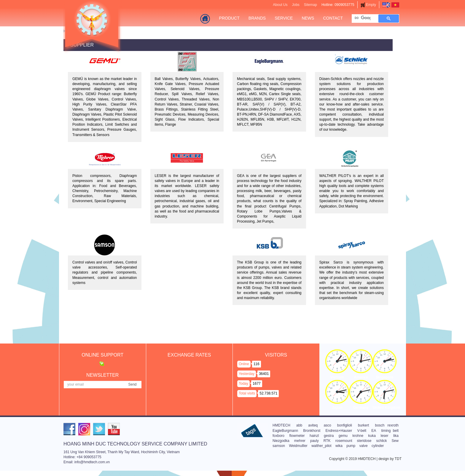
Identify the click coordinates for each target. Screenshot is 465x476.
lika (396, 436)
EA (374, 431)
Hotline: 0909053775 (338, 5)
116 (257, 364)
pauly (314, 441)
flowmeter (297, 436)
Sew (395, 441)
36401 (264, 374)
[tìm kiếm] (363, 18)
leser (384, 436)
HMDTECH (281, 425)
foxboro (278, 436)
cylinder (378, 446)
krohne (358, 436)
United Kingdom (387, 408)
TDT (398, 459)
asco (327, 425)
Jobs (296, 5)
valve (364, 446)
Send (132, 384)
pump (351, 446)
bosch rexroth (387, 425)
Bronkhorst (312, 431)
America (361, 377)
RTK (327, 441)
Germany (361, 408)
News (308, 18)
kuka (372, 436)
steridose (364, 441)
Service (284, 18)
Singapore (385, 377)
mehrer (300, 441)
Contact (333, 18)
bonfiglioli (345, 425)
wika (339, 446)
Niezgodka (281, 441)
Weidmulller (298, 446)
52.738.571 (268, 393)
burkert (363, 425)
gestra (329, 436)
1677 (257, 384)
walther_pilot (321, 446)
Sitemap (310, 5)
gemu (343, 436)
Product (229, 18)
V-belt (362, 431)
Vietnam (337, 377)
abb (299, 425)
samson (279, 446)
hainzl (314, 436)
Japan (337, 408)
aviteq (313, 425)
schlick (381, 441)
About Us (280, 5)
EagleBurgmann (285, 431)
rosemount (344, 441)
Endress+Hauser (339, 431)
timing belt (390, 431)
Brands (257, 18)
